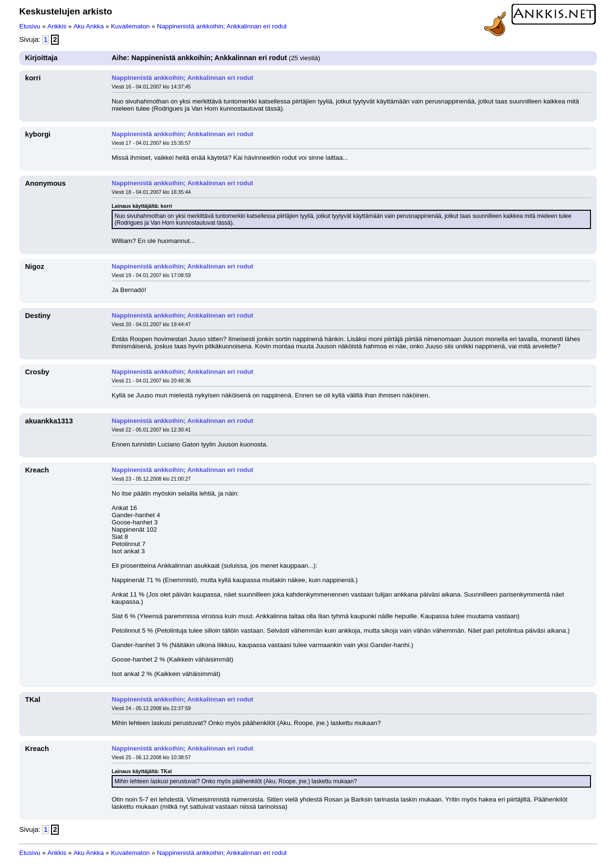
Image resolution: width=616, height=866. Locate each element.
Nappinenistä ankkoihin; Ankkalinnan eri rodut (222, 26)
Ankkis (57, 26)
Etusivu (30, 26)
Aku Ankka (89, 26)
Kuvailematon (130, 26)
